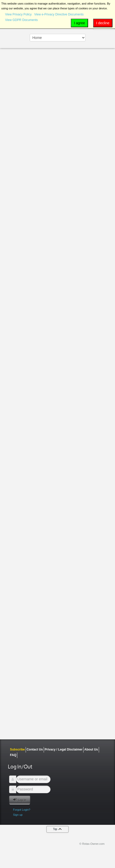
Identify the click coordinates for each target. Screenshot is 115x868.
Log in (20, 800)
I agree (79, 23)
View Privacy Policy (18, 14)
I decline (103, 23)
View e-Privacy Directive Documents (59, 14)
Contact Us (35, 749)
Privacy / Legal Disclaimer (64, 749)
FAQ (13, 755)
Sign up (18, 815)
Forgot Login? (22, 810)
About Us (91, 749)
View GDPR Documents (21, 20)
